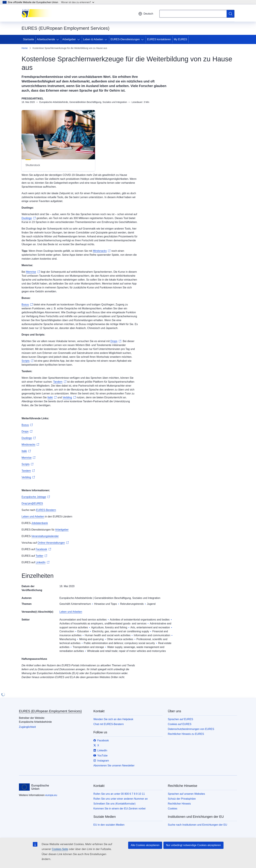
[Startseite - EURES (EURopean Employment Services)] (38, 13)
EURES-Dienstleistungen (125, 39)
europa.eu (51, 795)
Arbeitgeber (69, 39)
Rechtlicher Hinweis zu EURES (186, 734)
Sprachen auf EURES (180, 719)
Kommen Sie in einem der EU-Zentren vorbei (119, 809)
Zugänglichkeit (27, 727)
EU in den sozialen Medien (109, 825)
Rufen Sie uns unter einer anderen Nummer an (121, 799)
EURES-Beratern (46, 510)
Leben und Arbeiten (33, 517)
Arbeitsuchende (46, 39)
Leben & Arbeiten (93, 39)
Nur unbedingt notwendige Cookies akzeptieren (193, 845)
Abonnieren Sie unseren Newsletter (114, 766)
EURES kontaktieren (159, 39)
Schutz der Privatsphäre (182, 799)
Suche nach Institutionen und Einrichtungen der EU (197, 825)
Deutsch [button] (146, 14)
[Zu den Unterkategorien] (58, 39)
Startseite (29, 39)
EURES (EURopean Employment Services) (50, 711)
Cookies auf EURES (180, 724)
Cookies (173, 809)
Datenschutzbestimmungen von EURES (191, 729)
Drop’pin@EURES (32, 503)
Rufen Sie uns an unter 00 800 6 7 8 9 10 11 (119, 794)
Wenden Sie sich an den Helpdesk (113, 719)
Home (25, 48)
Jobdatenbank (40, 523)
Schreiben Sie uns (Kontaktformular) (114, 804)
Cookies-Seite (60, 849)
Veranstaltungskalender (45, 536)
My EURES (180, 39)
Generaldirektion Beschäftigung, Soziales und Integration (127, 598)
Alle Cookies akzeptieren (145, 845)
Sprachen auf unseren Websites (186, 794)
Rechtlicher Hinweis (179, 804)
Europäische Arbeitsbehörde (76, 598)
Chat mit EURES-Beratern (109, 724)
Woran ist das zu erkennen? (78, 2)
